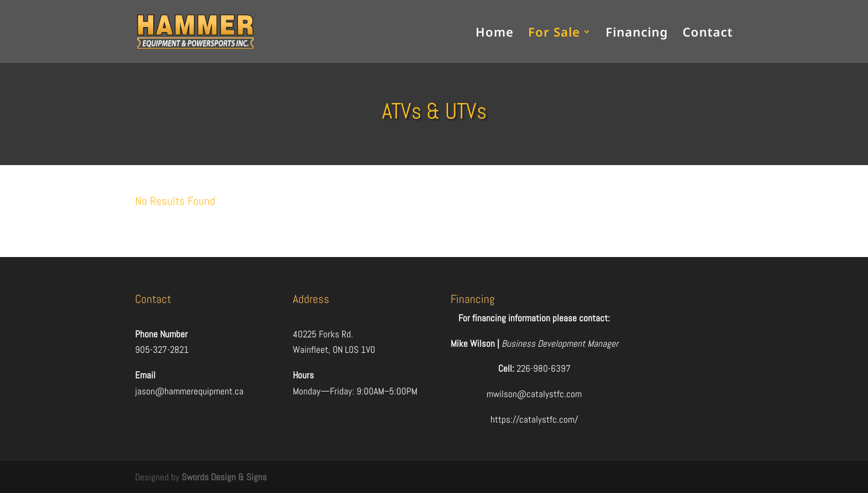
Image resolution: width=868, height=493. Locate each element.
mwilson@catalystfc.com (534, 394)
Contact (708, 34)
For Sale (554, 34)
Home (495, 34)
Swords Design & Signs (224, 477)
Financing (637, 34)
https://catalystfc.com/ (534, 419)
